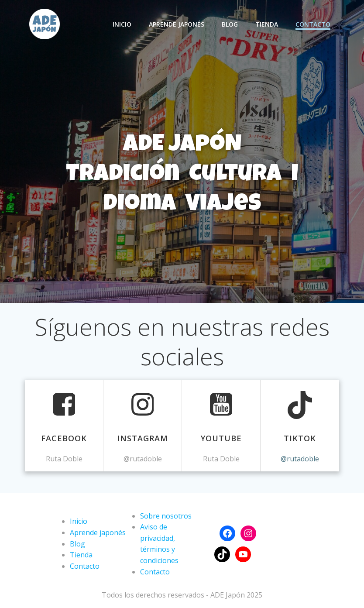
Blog (230, 24)
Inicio (122, 24)
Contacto (313, 24)
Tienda (267, 24)
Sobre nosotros (166, 516)
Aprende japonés (177, 24)
